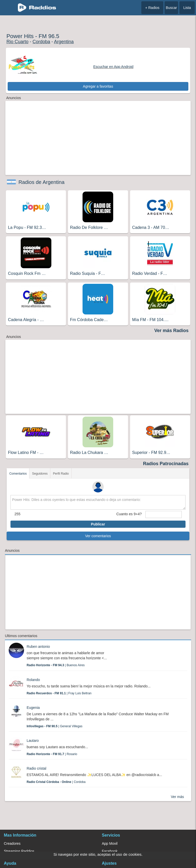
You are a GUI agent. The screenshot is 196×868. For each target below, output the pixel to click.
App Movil (110, 843)
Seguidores (40, 474)
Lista (187, 8)
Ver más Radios (171, 331)
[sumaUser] (163, 514)
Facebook (110, 851)
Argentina (64, 42)
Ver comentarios (98, 536)
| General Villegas (54, 726)
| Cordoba (56, 782)
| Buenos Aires (56, 665)
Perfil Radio (61, 474)
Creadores (12, 843)
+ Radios (152, 8)
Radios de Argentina (41, 182)
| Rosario (52, 754)
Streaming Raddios (19, 851)
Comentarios (18, 474)
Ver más (177, 797)
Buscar (171, 8)
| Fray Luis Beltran (59, 693)
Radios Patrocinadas (166, 464)
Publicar (98, 524)
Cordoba (41, 42)
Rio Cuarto (17, 42)
